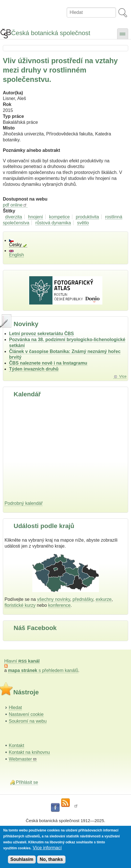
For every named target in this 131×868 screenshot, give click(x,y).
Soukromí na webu (28, 721)
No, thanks (51, 859)
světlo (83, 223)
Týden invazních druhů (34, 369)
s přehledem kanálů (43, 670)
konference (59, 605)
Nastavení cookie (26, 714)
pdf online (15, 205)
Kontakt (16, 745)
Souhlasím (22, 859)
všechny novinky (54, 599)
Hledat (15, 708)
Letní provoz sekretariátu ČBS (42, 334)
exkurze (103, 599)
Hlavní (22, 661)
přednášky (83, 599)
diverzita (14, 217)
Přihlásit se (27, 782)
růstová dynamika (53, 223)
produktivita (87, 217)
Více (123, 376)
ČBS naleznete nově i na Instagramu (48, 363)
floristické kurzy (20, 605)
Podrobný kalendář (24, 503)
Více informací (47, 848)
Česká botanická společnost (51, 33)
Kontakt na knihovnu (29, 752)
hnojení (36, 217)
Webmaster (23, 759)
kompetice (59, 217)
